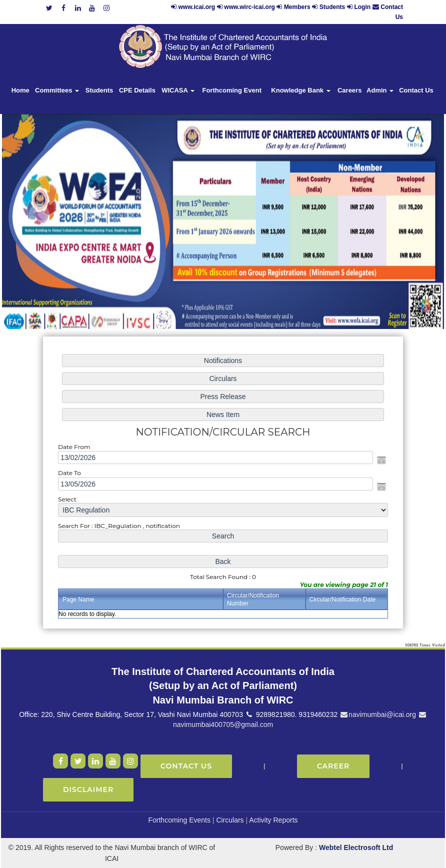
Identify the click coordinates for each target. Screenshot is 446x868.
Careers (349, 90)
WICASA (178, 90)
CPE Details (137, 90)
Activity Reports (273, 820)
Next (402, 215)
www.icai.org (197, 7)
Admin (380, 90)
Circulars (230, 820)
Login (362, 7)
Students (332, 7)
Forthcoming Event (232, 90)
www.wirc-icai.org (250, 7)
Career (333, 766)
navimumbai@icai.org (378, 714)
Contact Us (416, 90)
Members (297, 7)
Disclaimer (88, 789)
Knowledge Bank (300, 90)
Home (20, 90)
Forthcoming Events (179, 820)
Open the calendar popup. (378, 460)
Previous (39, 215)
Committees (57, 90)
